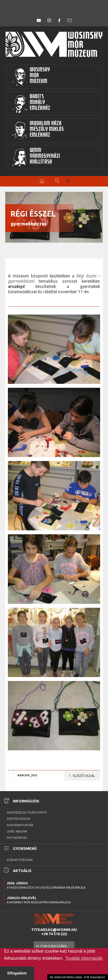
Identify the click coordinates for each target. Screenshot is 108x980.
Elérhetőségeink (20, 860)
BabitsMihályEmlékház (31, 104)
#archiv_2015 (27, 775)
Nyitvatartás (17, 838)
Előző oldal (81, 776)
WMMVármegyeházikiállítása (36, 157)
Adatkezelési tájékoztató (27, 812)
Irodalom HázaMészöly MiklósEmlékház (38, 130)
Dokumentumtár (20, 825)
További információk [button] (84, 958)
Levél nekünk (17, 831)
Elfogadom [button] (17, 973)
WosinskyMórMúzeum (31, 77)
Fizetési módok (19, 819)
